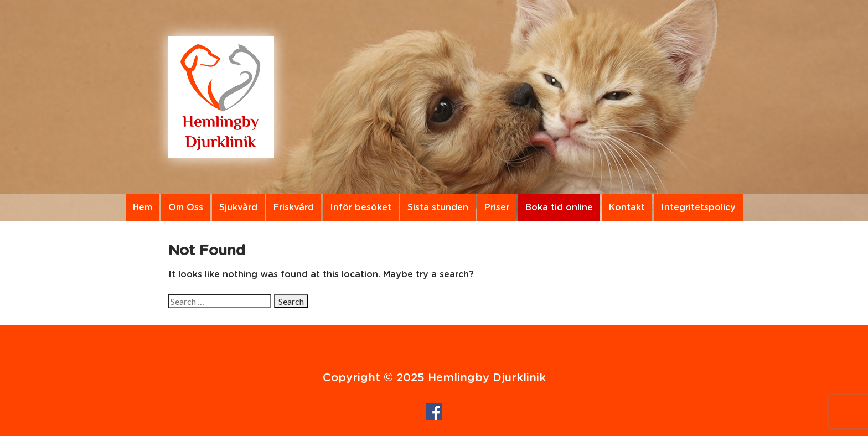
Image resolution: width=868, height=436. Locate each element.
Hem (143, 207)
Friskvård (294, 207)
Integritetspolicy (698, 207)
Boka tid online (559, 207)
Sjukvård (238, 207)
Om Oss (186, 207)
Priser (497, 207)
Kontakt (627, 207)
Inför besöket (361, 207)
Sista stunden (438, 207)
